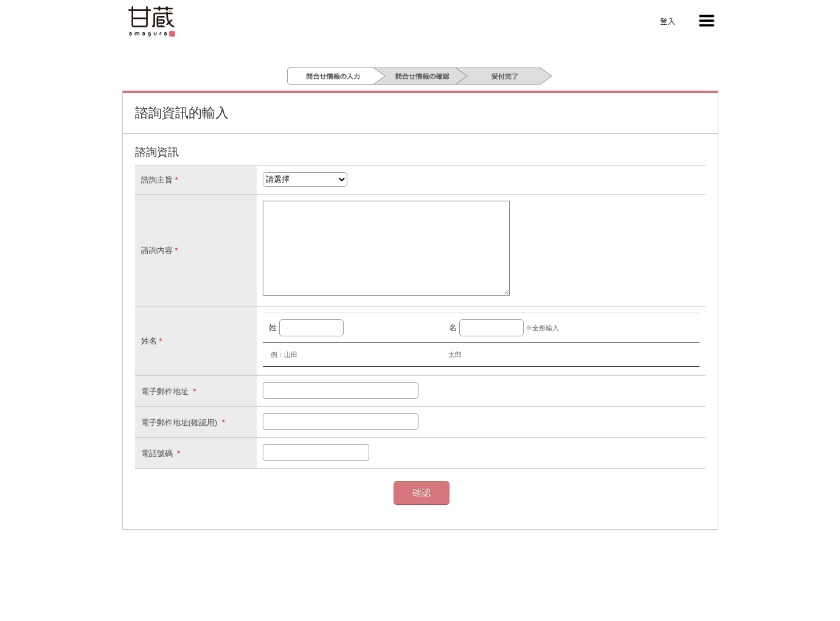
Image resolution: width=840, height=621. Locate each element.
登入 (667, 21)
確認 (422, 511)
